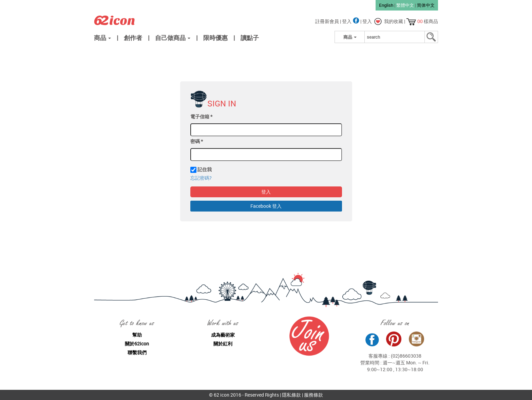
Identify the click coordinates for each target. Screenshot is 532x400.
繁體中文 (405, 5)
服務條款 (313, 395)
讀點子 (250, 38)
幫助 (137, 335)
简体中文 (426, 5)
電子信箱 (201, 116)
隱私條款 (291, 395)
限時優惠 (215, 38)
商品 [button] (102, 38)
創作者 (133, 38)
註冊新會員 (328, 21)
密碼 (197, 141)
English (386, 5)
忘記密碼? (201, 178)
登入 (351, 21)
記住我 (205, 169)
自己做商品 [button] (173, 38)
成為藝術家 (223, 335)
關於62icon (137, 344)
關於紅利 (223, 344)
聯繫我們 (137, 352)
